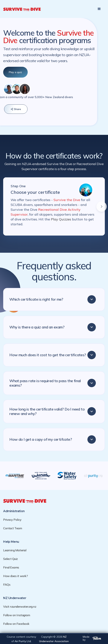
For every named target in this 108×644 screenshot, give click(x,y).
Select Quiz (10, 559)
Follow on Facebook (16, 624)
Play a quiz (15, 72)
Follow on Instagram (17, 615)
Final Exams (11, 567)
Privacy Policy (12, 520)
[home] (22, 9)
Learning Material (15, 550)
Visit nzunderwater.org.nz (20, 607)
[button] (99, 9)
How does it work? (15, 576)
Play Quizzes (61, 219)
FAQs (7, 585)
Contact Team (13, 528)
